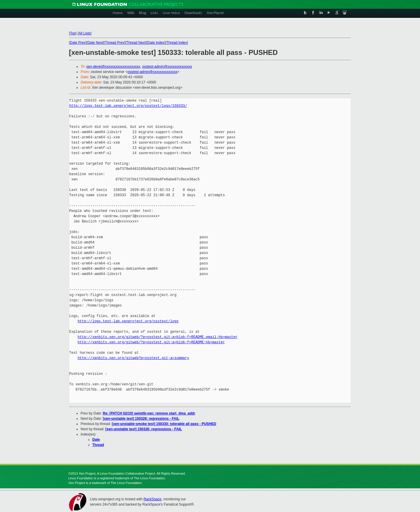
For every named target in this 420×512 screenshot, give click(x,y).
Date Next (95, 43)
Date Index (156, 43)
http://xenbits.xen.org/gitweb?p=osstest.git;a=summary (133, 358)
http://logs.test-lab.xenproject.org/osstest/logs (128, 321)
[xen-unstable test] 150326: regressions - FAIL (141, 419)
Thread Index (177, 43)
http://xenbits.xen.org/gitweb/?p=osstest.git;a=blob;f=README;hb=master (151, 342)
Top (73, 33)
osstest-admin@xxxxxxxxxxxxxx (167, 67)
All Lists (85, 33)
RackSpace (152, 499)
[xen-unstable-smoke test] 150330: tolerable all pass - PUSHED (164, 424)
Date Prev (78, 43)
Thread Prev (114, 43)
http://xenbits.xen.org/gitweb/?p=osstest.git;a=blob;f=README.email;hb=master (158, 337)
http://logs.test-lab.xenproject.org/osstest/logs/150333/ (128, 106)
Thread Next (136, 43)
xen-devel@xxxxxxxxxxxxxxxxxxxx (113, 67)
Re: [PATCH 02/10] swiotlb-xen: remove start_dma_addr (149, 413)
